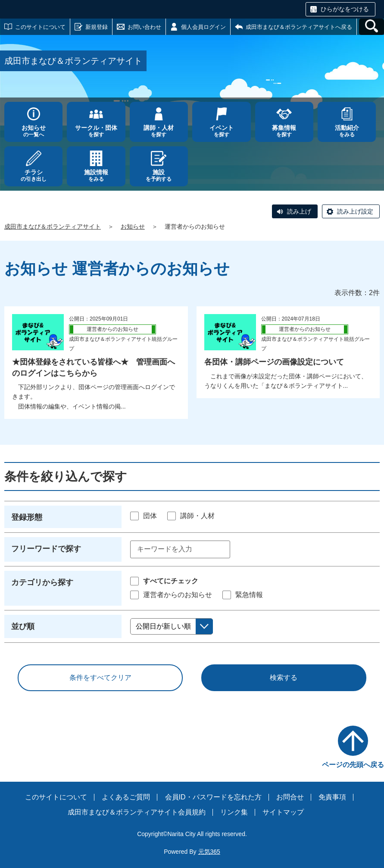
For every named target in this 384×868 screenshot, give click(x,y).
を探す (96, 131)
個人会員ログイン (203, 27)
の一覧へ (33, 131)
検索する (284, 678)
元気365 (209, 852)
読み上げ (299, 211)
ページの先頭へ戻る (353, 765)
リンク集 (234, 812)
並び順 (23, 626)
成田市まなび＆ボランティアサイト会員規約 (137, 812)
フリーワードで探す (46, 549)
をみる (347, 131)
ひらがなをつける (345, 9)
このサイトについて (40, 27)
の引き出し (33, 175)
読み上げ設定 (355, 211)
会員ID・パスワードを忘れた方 (213, 797)
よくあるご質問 (126, 797)
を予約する (159, 175)
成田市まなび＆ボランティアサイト (53, 226)
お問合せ (290, 797)
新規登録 (97, 27)
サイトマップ (283, 812)
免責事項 (332, 797)
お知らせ (133, 226)
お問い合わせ (144, 27)
